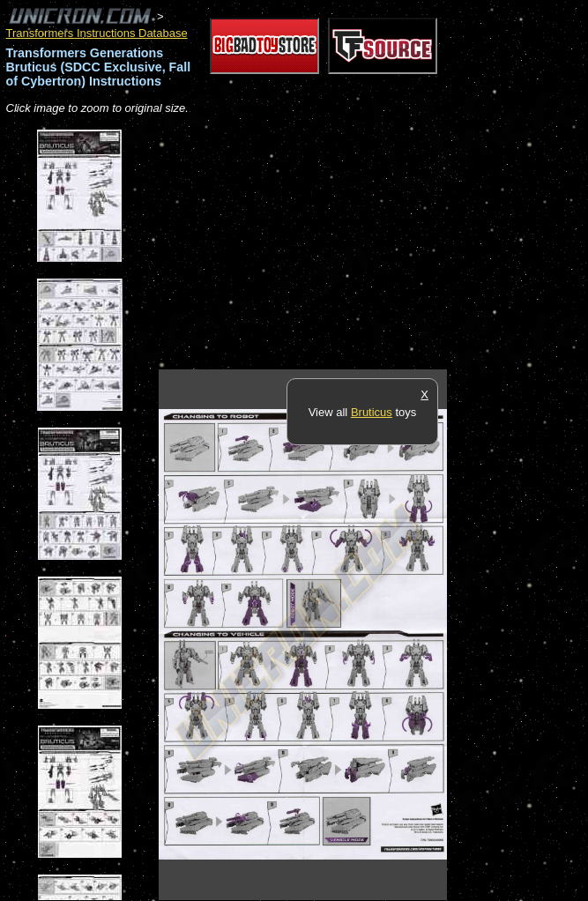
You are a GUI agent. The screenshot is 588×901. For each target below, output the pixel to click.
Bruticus (372, 412)
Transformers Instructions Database (97, 33)
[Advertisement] (365, 243)
